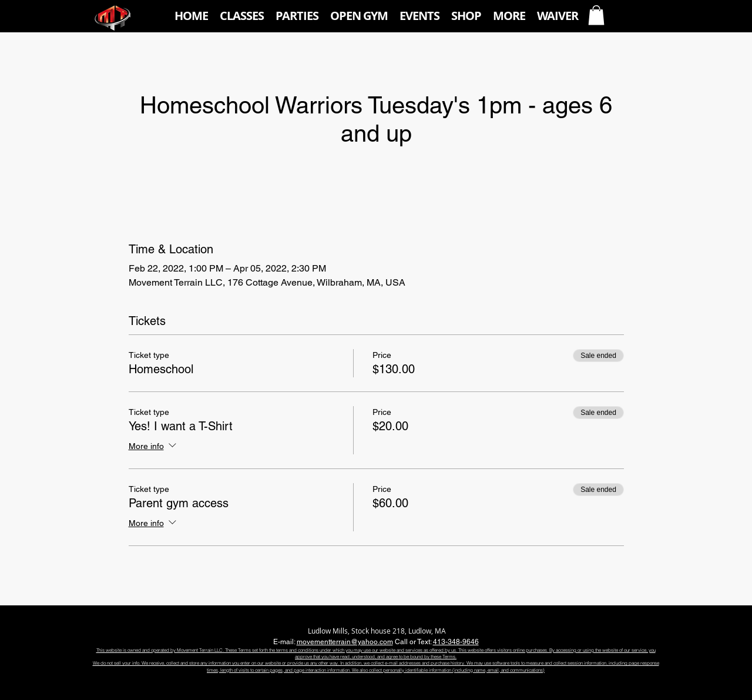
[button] (242, 16)
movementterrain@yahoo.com (345, 642)
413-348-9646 (456, 642)
